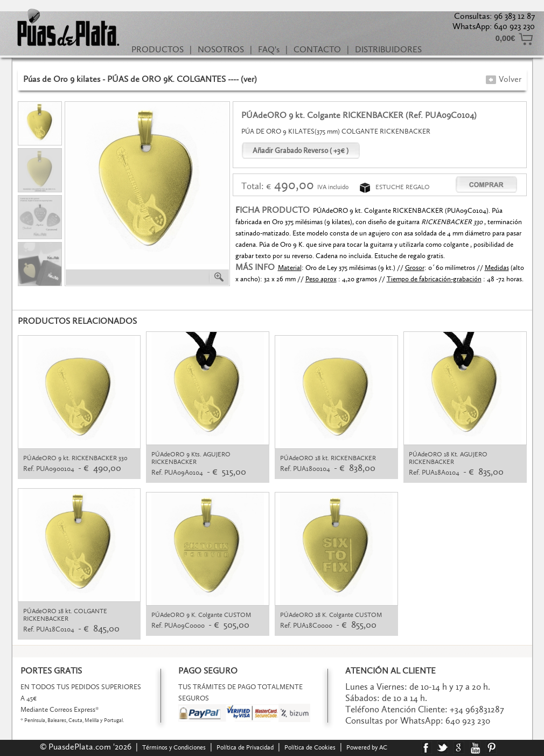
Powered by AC (368, 747)
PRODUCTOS (158, 49)
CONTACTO (317, 49)
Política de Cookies (310, 747)
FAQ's (269, 49)
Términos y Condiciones (174, 747)
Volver (503, 79)
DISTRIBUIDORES (388, 49)
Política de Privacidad (245, 747)
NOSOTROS (221, 49)
